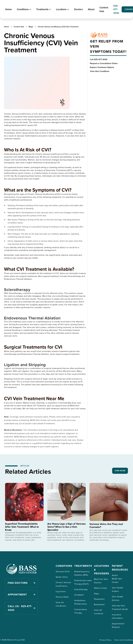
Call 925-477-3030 (99, 59)
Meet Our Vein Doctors (101, 581)
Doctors (78, 9)
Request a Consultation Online (104, 63)
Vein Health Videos (117, 589)
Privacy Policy (105, 640)
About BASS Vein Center (117, 579)
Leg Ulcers (61, 591)
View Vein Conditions (100, 71)
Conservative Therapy (81, 611)
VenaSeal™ (79, 595)
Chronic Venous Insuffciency (63, 584)
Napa (96, 594)
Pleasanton (99, 599)
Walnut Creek (100, 588)
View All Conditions (61, 604)
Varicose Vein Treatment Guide (120, 607)
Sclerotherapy (81, 589)
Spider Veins (62, 577)
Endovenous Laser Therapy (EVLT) (83, 582)
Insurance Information (117, 616)
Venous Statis (62, 597)
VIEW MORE (120, 471)
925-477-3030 (116, 9)
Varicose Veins (63, 571)
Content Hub (104, 9)
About (91, 9)
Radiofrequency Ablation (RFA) (82, 573)
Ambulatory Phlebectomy (81, 602)
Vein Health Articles (117, 598)
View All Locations (99, 612)
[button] (24, 9)
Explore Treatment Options (102, 67)
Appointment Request (118, 625)
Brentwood (99, 604)
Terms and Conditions (124, 640)
